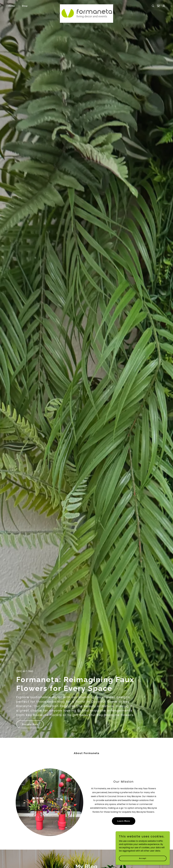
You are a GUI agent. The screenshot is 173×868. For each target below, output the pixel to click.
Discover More (30, 724)
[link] (87, 5)
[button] (164, 6)
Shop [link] (25, 6)
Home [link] (12, 6)
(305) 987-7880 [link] (25, 671)
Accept (143, 858)
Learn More (124, 821)
